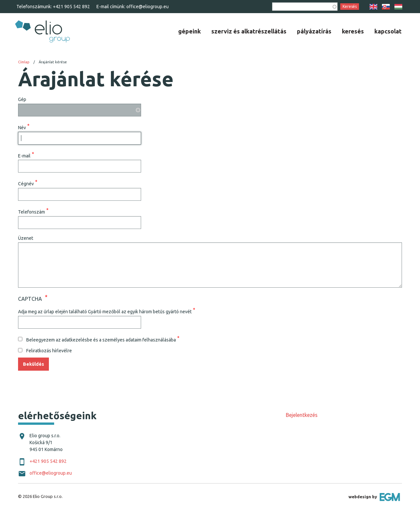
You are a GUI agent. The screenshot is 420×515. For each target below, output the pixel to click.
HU (398, 7)
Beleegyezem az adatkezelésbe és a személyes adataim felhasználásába (101, 340)
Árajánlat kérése (53, 62)
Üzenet (26, 238)
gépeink (189, 31)
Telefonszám (31, 212)
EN (373, 7)
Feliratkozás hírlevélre (49, 351)
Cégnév (26, 184)
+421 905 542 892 (71, 7)
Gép (22, 99)
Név (22, 127)
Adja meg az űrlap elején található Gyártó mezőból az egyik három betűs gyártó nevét (105, 311)
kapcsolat (388, 31)
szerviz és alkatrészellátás (249, 31)
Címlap (24, 62)
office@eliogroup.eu (147, 7)
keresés (353, 31)
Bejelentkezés (302, 415)
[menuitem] (189, 31)
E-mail (24, 155)
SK (386, 7)
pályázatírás (314, 31)
